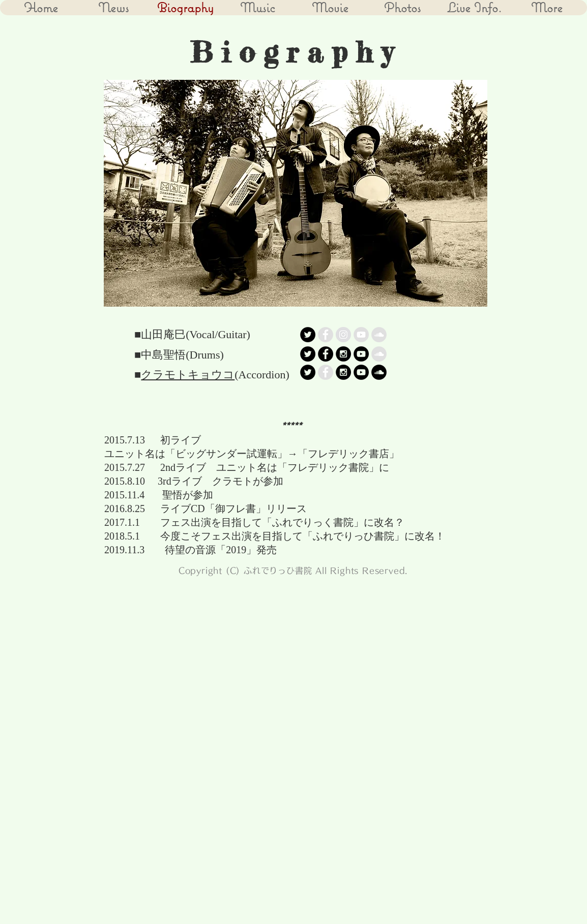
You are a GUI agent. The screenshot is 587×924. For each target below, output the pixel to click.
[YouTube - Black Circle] (361, 354)
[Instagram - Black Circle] (343, 354)
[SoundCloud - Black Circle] (379, 372)
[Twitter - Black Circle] (308, 335)
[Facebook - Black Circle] (326, 354)
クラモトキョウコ (188, 375)
